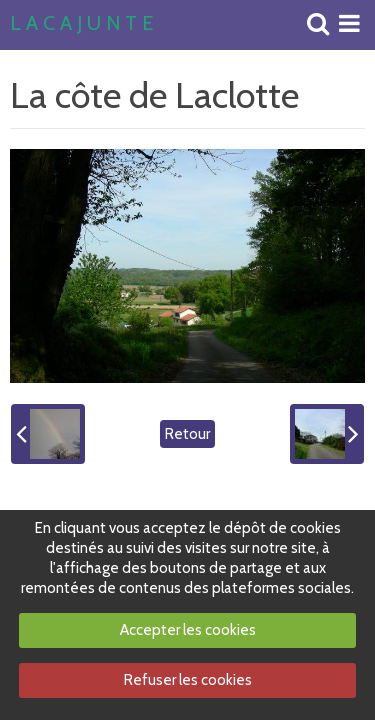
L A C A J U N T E (81, 24)
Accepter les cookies (188, 630)
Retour (187, 434)
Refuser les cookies (188, 680)
